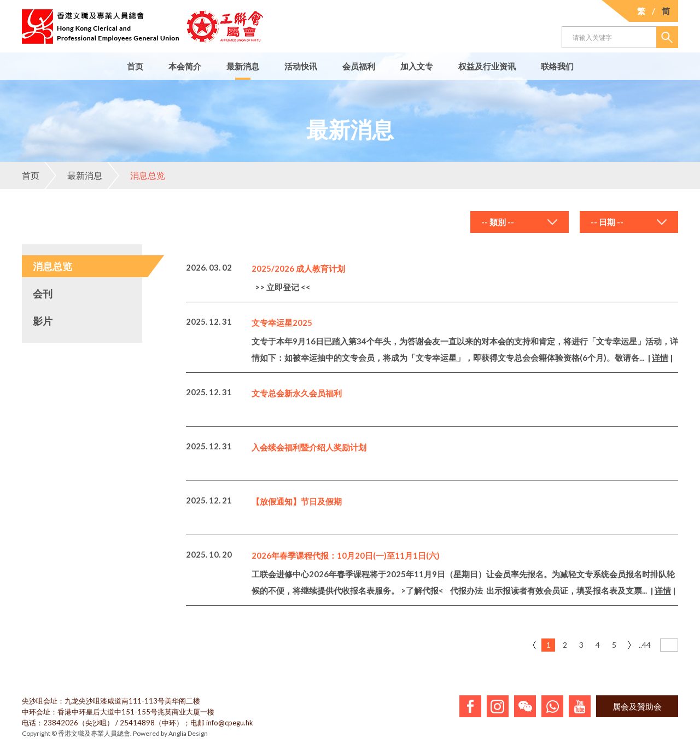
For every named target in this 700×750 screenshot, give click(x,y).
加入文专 (417, 66)
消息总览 (136, 175)
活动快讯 (301, 66)
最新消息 (243, 66)
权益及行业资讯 (487, 66)
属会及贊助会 (637, 706)
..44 (645, 645)
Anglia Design (188, 733)
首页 (135, 66)
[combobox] (520, 222)
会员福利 (359, 66)
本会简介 (185, 66)
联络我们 (557, 66)
